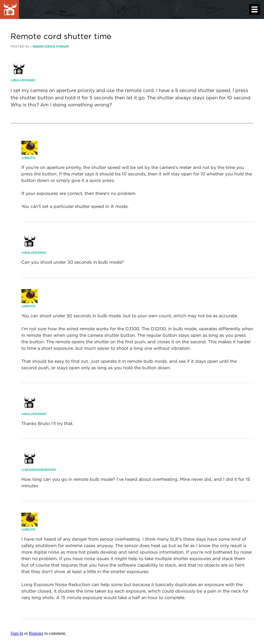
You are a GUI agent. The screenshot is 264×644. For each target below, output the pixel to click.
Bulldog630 (24, 80)
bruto (30, 158)
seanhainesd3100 (40, 470)
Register (36, 633)
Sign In (17, 633)
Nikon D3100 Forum (51, 46)
